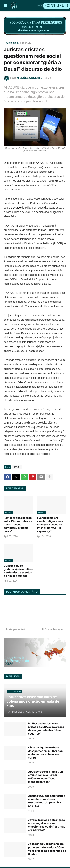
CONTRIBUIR (57, 6)
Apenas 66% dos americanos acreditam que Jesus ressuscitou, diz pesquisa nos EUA (47, 801)
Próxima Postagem (53, 629)
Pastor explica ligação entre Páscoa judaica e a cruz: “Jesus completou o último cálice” (18, 525)
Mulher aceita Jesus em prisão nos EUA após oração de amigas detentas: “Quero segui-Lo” (46, 729)
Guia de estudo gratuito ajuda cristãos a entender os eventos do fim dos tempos (18, 571)
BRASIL (27, 43)
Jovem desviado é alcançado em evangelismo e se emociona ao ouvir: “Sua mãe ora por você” (47, 825)
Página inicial (11, 43)
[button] (5, 6)
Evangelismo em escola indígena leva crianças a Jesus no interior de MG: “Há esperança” (50, 525)
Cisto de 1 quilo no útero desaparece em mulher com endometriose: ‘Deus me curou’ (46, 753)
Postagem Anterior (17, 629)
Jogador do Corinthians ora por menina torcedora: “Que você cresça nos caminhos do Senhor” (47, 849)
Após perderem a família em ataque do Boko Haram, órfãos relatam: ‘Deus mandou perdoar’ (46, 777)
